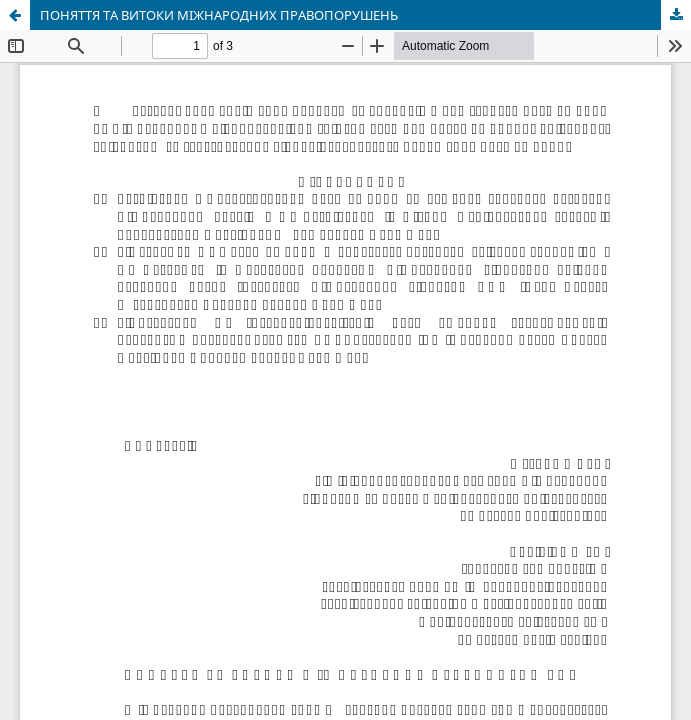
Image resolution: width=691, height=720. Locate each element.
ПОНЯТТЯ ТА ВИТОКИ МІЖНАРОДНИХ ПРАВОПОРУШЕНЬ (219, 15)
